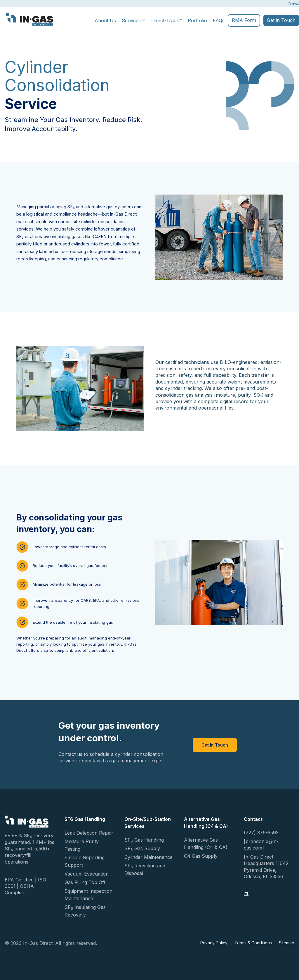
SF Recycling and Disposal (145, 869)
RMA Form (244, 20)
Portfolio (197, 20)
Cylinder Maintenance (148, 857)
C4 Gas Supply (201, 856)
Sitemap (287, 943)
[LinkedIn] (246, 894)
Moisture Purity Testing (82, 845)
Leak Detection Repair (89, 833)
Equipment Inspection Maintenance (88, 895)
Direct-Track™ (167, 20)
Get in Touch (281, 20)
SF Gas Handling (144, 840)
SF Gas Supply (142, 849)
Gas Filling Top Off (85, 882)
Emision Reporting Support (85, 861)
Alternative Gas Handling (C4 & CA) (206, 844)
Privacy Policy (214, 943)
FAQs (219, 20)
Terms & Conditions (253, 943)
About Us (105, 20)
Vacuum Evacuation (87, 874)
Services (134, 20)
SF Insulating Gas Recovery (85, 911)
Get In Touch (215, 745)
